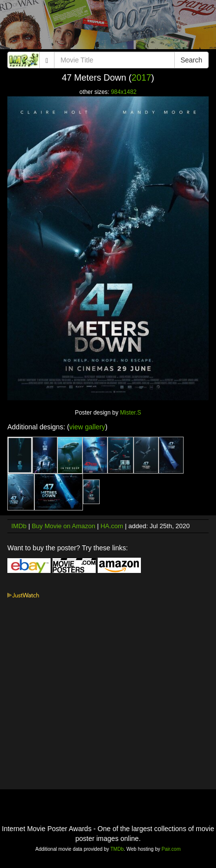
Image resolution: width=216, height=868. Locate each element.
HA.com (112, 526)
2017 (141, 78)
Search (191, 60)
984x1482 (124, 92)
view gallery (87, 427)
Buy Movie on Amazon (64, 526)
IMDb (19, 526)
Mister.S (130, 413)
